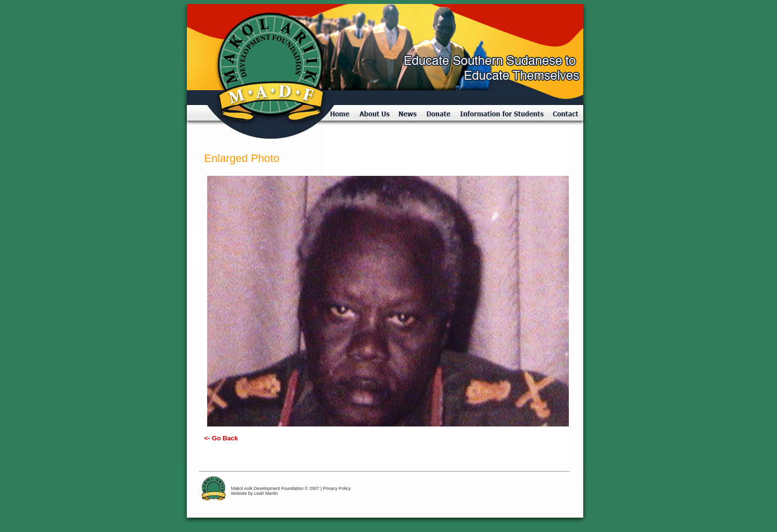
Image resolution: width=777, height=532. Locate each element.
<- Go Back (221, 438)
